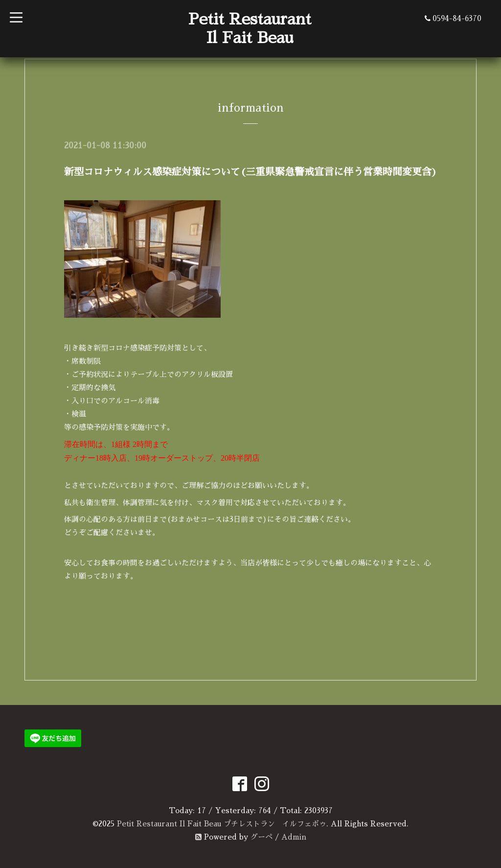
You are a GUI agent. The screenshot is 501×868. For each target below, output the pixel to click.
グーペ (262, 837)
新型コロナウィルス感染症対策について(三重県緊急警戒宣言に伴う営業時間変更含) (250, 172)
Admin (294, 837)
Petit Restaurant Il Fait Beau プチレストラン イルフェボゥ (222, 824)
